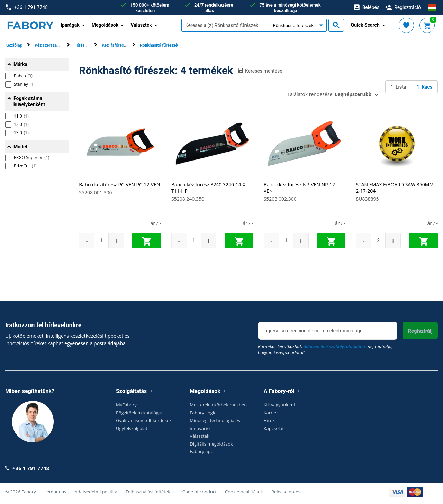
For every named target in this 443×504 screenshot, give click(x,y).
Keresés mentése (260, 71)
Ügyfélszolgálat (132, 428)
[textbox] (225, 25)
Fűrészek (83, 45)
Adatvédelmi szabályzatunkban (334, 346)
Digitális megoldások (211, 444)
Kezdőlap (14, 45)
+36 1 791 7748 (27, 7)
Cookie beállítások (244, 492)
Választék (200, 436)
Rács (425, 87)
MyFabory (126, 405)
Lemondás (55, 492)
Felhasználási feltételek (150, 492)
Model (20, 147)
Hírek (269, 420)
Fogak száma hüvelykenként (29, 101)
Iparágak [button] (70, 25)
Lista (398, 87)
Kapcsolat (274, 428)
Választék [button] (141, 25)
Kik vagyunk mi (279, 405)
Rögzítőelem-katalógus (140, 413)
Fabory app (201, 451)
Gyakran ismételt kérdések (144, 420)
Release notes (286, 492)
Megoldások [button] (105, 25)
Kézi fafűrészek (116, 45)
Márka (20, 64)
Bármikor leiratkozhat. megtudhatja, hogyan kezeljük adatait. (325, 349)
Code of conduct (200, 492)
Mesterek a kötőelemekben (218, 405)
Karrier (271, 413)
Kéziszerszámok (50, 45)
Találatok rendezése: (329, 94)
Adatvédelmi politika (96, 492)
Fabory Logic (203, 413)
